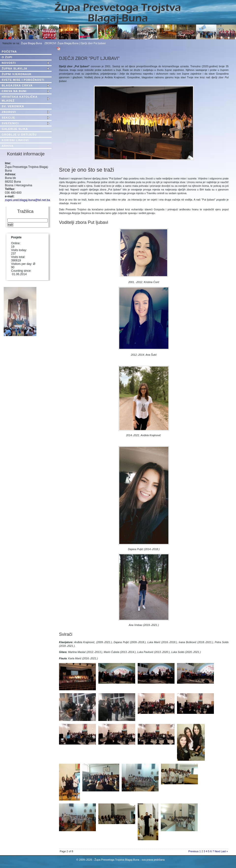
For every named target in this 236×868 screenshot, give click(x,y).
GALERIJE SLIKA (15, 129)
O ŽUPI (7, 57)
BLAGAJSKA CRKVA (17, 85)
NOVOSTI (9, 63)
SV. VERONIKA (13, 106)
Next (217, 851)
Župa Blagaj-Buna (32, 43)
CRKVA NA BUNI (14, 91)
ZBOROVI (50, 43)
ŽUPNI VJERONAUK (17, 74)
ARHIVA (8, 146)
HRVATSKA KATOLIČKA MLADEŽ (20, 99)
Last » (224, 851)
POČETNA (9, 52)
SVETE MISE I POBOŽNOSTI (23, 80)
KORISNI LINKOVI (15, 140)
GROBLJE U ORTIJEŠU (19, 135)
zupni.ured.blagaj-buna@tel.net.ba (28, 200)
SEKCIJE (8, 118)
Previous (193, 851)
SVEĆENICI (10, 123)
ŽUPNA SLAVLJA (15, 68)
